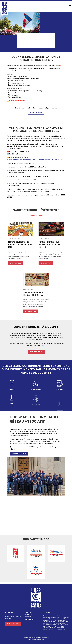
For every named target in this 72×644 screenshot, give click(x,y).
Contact (28, 611)
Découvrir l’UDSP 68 (19, 454)
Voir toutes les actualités (36, 215)
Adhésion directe (36, 352)
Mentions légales (29, 614)
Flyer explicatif (36, 113)
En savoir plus (15, 271)
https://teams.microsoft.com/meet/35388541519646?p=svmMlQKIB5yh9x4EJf (35, 160)
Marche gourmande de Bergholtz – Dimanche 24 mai (20, 252)
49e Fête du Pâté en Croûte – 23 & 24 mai (33, 301)
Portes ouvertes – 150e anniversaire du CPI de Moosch (50, 252)
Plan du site (30, 617)
